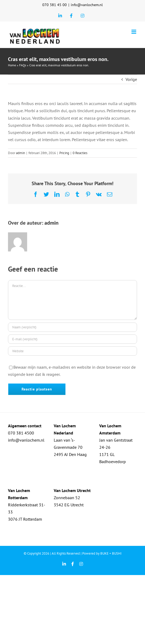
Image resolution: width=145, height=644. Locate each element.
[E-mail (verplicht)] (72, 339)
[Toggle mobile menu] (134, 32)
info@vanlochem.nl (87, 5)
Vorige (131, 79)
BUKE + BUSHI (111, 553)
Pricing (64, 153)
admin (20, 153)
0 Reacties (80, 153)
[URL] (72, 351)
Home (12, 65)
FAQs (23, 65)
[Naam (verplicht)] (72, 327)
